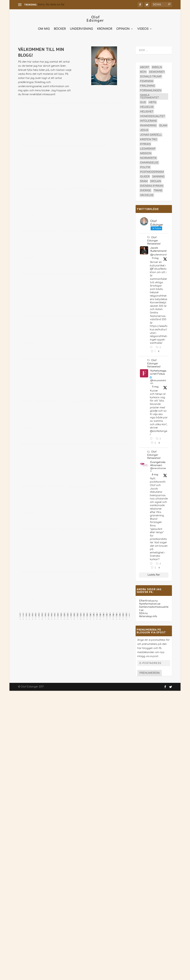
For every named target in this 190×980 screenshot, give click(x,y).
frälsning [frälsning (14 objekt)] (147, 85)
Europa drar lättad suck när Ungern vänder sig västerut (64, 147)
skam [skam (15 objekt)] (144, 180)
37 (81, 617)
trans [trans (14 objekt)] (158, 190)
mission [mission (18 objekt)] (146, 153)
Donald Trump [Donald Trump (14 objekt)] (151, 76)
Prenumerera (150, 672)
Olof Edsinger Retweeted (154, 240)
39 (87, 617)
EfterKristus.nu (148, 600)
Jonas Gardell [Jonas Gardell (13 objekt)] (151, 134)
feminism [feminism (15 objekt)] (147, 80)
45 (107, 617)
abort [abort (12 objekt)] (145, 66)
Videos (143, 28)
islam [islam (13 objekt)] (163, 125)
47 (113, 617)
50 (123, 617)
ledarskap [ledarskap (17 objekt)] (148, 148)
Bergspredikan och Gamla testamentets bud (55, 360)
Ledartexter (63, 152)
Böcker (60, 28)
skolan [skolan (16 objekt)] (156, 180)
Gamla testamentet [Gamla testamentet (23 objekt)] (149, 96)
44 (104, 617)
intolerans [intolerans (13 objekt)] (148, 120)
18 (20, 617)
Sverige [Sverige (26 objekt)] (146, 190)
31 (61, 617)
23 (36, 617)
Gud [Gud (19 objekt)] (143, 101)
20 (26, 617)
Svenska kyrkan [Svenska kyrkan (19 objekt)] (152, 185)
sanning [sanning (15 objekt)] (158, 176)
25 (42, 617)
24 (39, 617)
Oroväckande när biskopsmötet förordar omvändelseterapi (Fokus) (72, 104)
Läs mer (29, 131)
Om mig (44, 28)
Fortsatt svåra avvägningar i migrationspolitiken (59, 487)
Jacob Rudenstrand (158, 248)
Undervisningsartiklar (67, 365)
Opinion (123, 28)
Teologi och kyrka (67, 195)
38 (84, 617)
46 (110, 617)
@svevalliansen (158, 469)
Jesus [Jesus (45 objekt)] (144, 129)
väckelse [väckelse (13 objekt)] (147, 194)
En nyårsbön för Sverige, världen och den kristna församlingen (69, 530)
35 (74, 617)
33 (68, 617)
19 (23, 617)
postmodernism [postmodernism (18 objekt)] (152, 171)
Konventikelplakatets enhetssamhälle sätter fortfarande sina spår (74, 445)
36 (78, 617)
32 (64, 617)
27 (49, 617)
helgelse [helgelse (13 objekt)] (147, 106)
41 (94, 617)
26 (45, 617)
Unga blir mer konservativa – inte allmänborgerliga (61, 402)
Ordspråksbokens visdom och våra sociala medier (58, 572)
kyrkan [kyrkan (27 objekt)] (145, 143)
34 (71, 617)
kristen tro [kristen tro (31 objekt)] (149, 139)
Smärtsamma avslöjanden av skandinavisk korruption (62, 317)
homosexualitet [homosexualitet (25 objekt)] (152, 115)
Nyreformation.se (150, 603)
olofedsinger (32, 110)
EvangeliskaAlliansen (158, 463)
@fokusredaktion (158, 381)
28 (52, 617)
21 (29, 617)
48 (117, 617)
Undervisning (81, 28)
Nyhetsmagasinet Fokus (158, 371)
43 (100, 617)
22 (33, 617)
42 (97, 617)
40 (90, 617)
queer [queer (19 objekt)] (145, 176)
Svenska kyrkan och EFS (69, 110)
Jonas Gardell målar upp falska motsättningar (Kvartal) (65, 189)
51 (126, 617)
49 (120, 617)
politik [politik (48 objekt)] (145, 166)
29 (55, 617)
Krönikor (105, 28)
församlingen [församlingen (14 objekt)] (151, 90)
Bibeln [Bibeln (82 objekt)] (157, 66)
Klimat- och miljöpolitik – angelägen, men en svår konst (64, 232)
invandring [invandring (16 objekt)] (148, 125)
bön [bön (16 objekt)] (143, 71)
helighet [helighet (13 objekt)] (147, 111)
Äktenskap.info (148, 615)
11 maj (155, 257)
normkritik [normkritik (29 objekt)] (148, 157)
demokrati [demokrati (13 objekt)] (157, 71)
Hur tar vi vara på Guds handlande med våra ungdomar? (63, 274)
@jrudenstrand (158, 254)
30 (58, 617)
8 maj (155, 474)
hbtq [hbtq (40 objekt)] (152, 101)
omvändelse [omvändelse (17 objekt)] (149, 162)
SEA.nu (143, 612)
